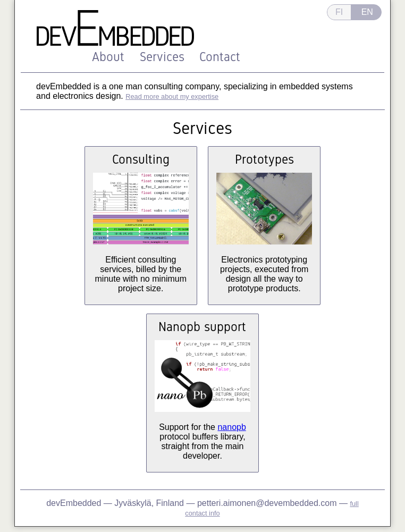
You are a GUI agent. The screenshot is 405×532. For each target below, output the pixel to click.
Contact (220, 57)
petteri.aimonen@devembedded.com (267, 503)
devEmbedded (74, 503)
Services (162, 57)
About (108, 57)
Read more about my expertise (172, 96)
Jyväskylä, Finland (150, 503)
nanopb (231, 427)
